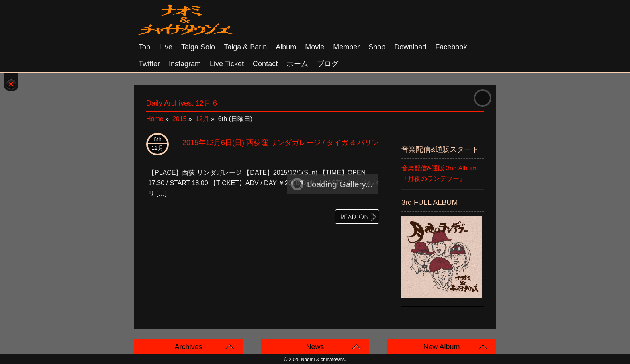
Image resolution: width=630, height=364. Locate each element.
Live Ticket (227, 64)
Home (155, 119)
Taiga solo (198, 47)
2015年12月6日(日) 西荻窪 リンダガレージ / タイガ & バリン (281, 143)
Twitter (149, 64)
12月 (202, 119)
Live (166, 47)
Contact (265, 64)
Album (286, 47)
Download (410, 47)
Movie (315, 47)
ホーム (297, 64)
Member (346, 47)
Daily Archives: (182, 103)
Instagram (185, 64)
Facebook (451, 47)
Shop (377, 47)
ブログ (328, 64)
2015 (180, 119)
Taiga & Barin (245, 47)
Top (144, 47)
